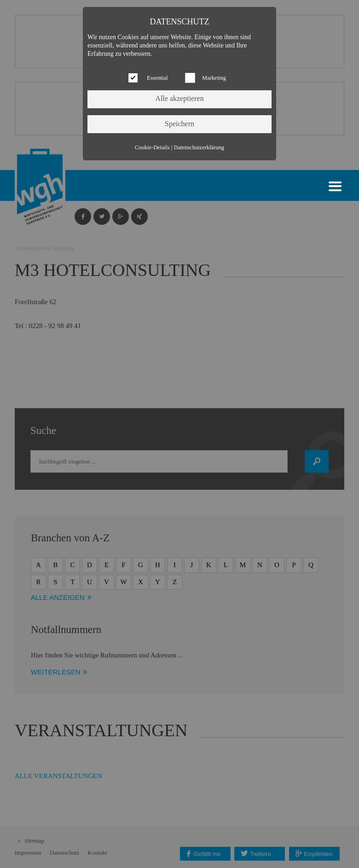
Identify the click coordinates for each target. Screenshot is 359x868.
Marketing (214, 78)
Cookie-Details (152, 147)
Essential (157, 78)
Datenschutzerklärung (199, 147)
